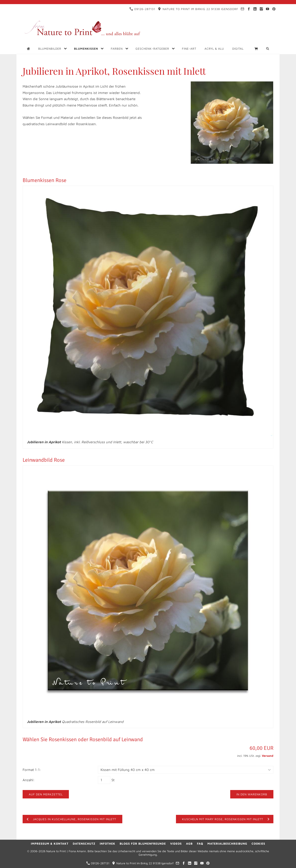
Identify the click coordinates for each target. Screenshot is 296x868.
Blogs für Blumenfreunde (143, 843)
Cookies (258, 843)
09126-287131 (142, 9)
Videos (176, 843)
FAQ (200, 843)
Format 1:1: (32, 770)
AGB (189, 843)
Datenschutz (84, 843)
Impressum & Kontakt (50, 843)
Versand (268, 756)
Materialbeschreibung (227, 843)
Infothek (108, 843)
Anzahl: (29, 780)
